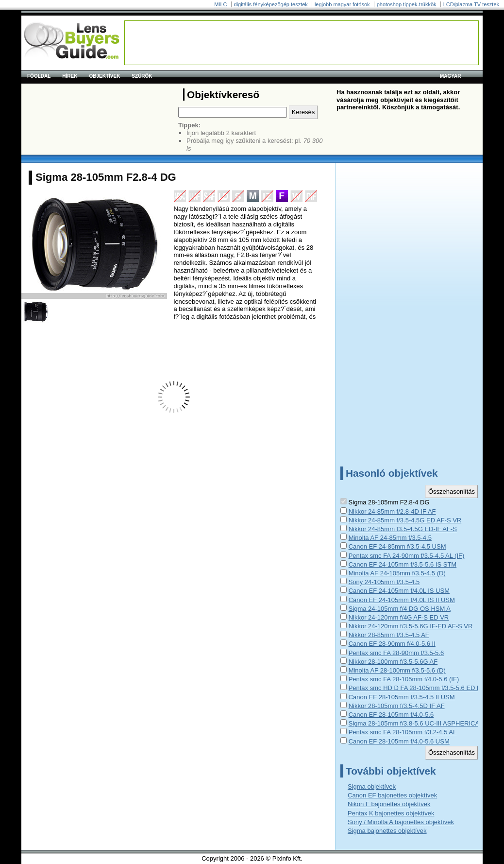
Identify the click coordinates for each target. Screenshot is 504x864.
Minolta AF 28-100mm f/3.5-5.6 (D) (397, 670)
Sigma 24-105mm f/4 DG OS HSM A (400, 609)
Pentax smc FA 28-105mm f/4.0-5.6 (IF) (404, 679)
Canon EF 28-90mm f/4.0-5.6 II (392, 644)
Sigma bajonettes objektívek (387, 831)
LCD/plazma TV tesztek (471, 4)
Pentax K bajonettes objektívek (391, 813)
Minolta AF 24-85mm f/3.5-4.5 (390, 538)
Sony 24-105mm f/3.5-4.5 (384, 582)
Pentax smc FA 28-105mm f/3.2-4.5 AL (403, 732)
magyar (451, 76)
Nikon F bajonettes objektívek (389, 804)
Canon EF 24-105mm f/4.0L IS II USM (402, 600)
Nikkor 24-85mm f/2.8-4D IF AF (392, 511)
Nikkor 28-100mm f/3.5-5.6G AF (393, 662)
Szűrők (142, 76)
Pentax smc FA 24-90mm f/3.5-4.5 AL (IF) (407, 556)
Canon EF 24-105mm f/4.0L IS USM (399, 591)
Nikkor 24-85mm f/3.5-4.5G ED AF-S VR (405, 520)
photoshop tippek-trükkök (407, 4)
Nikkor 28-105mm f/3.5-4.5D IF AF (397, 706)
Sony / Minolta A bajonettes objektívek (401, 822)
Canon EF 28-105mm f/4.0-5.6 (391, 715)
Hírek (70, 76)
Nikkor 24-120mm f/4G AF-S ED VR (399, 617)
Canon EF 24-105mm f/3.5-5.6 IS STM (403, 564)
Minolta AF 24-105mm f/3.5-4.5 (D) (397, 573)
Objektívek (104, 76)
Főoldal (39, 76)
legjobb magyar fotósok (342, 4)
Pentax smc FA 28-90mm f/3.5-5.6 (396, 653)
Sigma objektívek (372, 786)
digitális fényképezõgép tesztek (271, 4)
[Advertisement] (302, 43)
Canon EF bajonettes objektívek (392, 795)
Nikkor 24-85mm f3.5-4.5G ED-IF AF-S (403, 529)
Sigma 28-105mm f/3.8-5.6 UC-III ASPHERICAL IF (419, 723)
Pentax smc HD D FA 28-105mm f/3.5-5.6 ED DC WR (423, 688)
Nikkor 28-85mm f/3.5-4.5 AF (389, 635)
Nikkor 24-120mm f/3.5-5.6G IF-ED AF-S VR (411, 626)
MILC (220, 4)
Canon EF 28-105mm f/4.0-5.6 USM (399, 741)
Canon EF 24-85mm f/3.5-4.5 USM (397, 546)
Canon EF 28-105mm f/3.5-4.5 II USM (402, 697)
